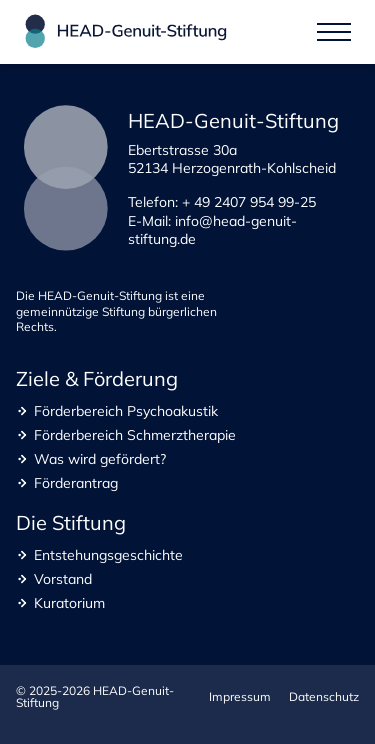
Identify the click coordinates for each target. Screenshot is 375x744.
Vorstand (63, 579)
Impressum (240, 696)
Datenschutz (324, 696)
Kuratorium (69, 603)
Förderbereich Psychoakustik (126, 411)
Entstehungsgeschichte (108, 555)
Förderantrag (76, 483)
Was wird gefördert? (100, 459)
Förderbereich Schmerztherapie (135, 435)
